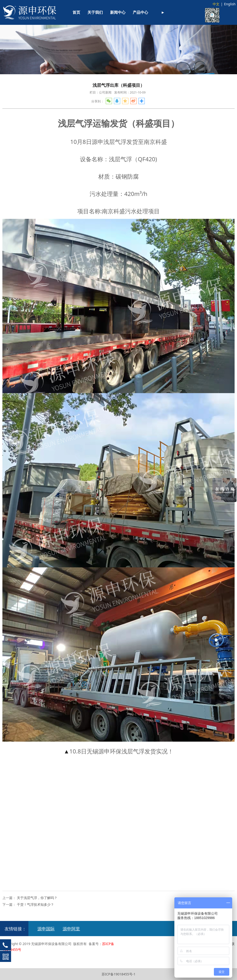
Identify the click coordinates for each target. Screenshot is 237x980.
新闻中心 (118, 12)
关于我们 (95, 12)
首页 (76, 12)
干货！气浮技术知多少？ (35, 904)
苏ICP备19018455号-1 (119, 974)
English (230, 4)
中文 (216, 4)
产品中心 (140, 12)
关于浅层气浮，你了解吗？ (37, 898)
